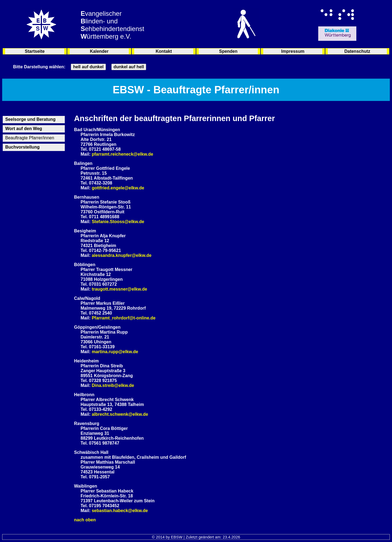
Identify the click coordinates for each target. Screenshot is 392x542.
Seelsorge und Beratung (30, 119)
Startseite (35, 51)
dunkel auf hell (129, 67)
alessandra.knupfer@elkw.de (122, 255)
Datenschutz (357, 51)
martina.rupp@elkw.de (115, 352)
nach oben (85, 520)
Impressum (293, 51)
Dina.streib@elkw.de (113, 385)
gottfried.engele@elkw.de (118, 188)
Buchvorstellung (22, 147)
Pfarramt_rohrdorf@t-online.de (124, 318)
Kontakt (164, 51)
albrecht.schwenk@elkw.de (120, 414)
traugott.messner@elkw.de (120, 289)
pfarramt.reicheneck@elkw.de (122, 154)
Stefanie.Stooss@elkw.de (118, 222)
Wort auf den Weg (24, 129)
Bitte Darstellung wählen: (39, 67)
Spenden (228, 51)
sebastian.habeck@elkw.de (120, 511)
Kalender (99, 51)
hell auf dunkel (88, 67)
